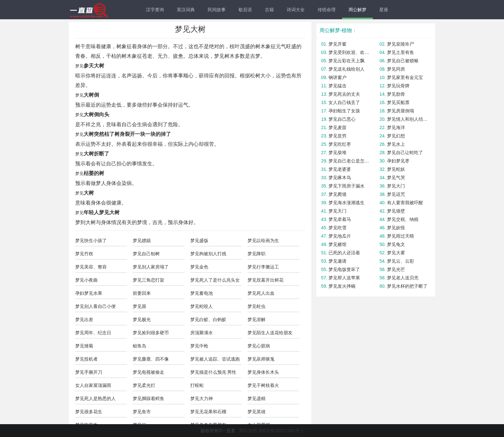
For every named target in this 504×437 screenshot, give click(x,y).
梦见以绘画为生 (263, 240)
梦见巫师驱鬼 (261, 359)
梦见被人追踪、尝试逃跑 (215, 359)
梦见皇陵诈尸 (401, 44)
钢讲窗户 (337, 77)
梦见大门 (396, 186)
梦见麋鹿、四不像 (151, 359)
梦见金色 (199, 267)
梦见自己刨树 (146, 254)
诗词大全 (296, 10)
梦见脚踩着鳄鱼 (148, 398)
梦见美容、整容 (91, 267)
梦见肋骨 (396, 94)
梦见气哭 (396, 178)
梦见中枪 (199, 346)
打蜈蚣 (197, 385)
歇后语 (245, 10)
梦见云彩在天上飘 (346, 61)
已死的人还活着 (344, 253)
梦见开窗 (337, 44)
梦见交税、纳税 (403, 219)
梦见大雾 (396, 253)
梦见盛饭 (199, 240)
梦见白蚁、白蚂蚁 (208, 319)
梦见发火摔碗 (342, 286)
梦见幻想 (396, 136)
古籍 (269, 10)
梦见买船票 (398, 102)
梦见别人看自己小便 (95, 306)
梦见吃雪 (337, 228)
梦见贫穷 (337, 136)
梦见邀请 (337, 261)
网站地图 (248, 431)
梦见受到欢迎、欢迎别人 (349, 52)
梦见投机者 (86, 359)
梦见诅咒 (396, 194)
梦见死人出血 (261, 293)
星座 (384, 10)
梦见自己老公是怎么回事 (349, 161)
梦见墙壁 (396, 211)
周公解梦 (357, 10)
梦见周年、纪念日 (93, 333)
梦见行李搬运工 (263, 267)
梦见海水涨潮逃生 (346, 203)
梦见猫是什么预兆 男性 (213, 372)
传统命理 (327, 10)
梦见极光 (142, 319)
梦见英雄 (256, 412)
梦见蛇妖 (396, 169)
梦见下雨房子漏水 (346, 186)
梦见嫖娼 (142, 240)
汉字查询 (155, 10)
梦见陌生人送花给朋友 (270, 333)
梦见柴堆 (337, 153)
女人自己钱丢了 (344, 102)
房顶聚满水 (202, 333)
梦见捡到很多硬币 (151, 333)
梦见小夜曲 (86, 280)
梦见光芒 (396, 269)
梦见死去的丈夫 (344, 94)
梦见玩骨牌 (398, 86)
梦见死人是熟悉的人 (95, 398)
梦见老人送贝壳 (403, 278)
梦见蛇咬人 (202, 306)
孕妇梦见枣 (398, 161)
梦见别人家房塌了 (151, 267)
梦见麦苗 (337, 127)
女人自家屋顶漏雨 (93, 385)
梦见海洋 (396, 127)
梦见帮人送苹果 (344, 278)
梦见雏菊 (84, 346)
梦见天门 (337, 211)
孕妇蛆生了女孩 (344, 111)
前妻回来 (142, 293)
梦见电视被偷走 (148, 372)
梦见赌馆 (337, 244)
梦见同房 (396, 69)
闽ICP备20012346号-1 (281, 431)
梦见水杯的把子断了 (407, 286)
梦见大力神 (202, 398)
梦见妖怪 (396, 228)
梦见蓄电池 (202, 293)
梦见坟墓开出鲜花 (265, 280)
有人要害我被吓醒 (405, 203)
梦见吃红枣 (340, 144)
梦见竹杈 (84, 254)
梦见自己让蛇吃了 (405, 153)
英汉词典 (186, 10)
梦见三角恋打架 (148, 280)
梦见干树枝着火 (263, 385)
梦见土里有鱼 (401, 52)
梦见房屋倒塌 (401, 111)
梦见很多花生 (89, 412)
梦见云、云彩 (401, 261)
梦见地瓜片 (340, 236)
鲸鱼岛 (139, 346)
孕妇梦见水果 (89, 293)
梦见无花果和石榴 (208, 412)
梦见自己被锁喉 (403, 61)
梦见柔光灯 (144, 385)
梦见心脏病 (259, 346)
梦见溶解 (256, 319)
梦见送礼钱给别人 (346, 69)
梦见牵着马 (340, 219)
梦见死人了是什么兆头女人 (215, 282)
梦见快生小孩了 (91, 240)
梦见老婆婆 (340, 169)
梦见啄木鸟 (340, 178)
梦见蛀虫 (256, 306)
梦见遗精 (256, 398)
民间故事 (217, 10)
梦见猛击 (337, 86)
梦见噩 (139, 306)
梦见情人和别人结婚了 (408, 119)
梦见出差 (84, 319)
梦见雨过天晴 (401, 236)
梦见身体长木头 (263, 372)
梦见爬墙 (337, 194)
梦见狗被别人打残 (208, 254)
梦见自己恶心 (342, 119)
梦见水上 (396, 144)
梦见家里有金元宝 (405, 77)
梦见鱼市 (142, 412)
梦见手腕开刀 (89, 372)
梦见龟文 (396, 244)
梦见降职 (256, 254)
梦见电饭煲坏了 (344, 269)
